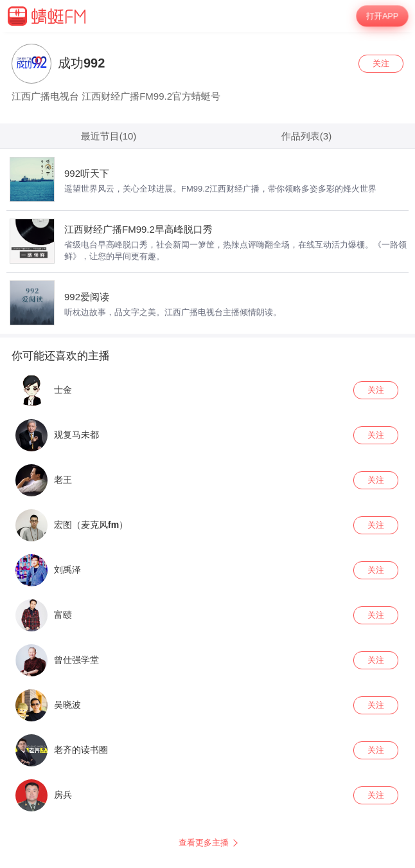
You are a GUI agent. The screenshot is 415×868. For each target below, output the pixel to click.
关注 (381, 63)
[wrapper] (207, 450)
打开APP (382, 16)
